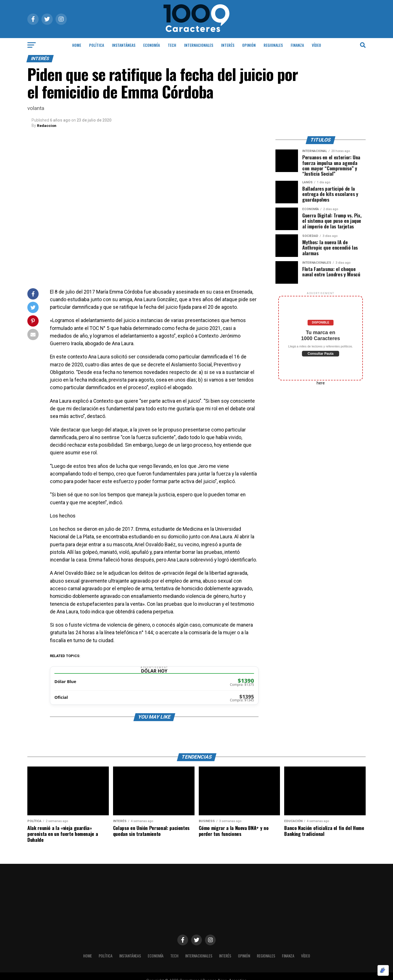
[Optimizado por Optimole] (383, 970)
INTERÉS (228, 45)
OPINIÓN (249, 45)
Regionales (273, 45)
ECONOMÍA (152, 45)
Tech (172, 45)
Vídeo (316, 45)
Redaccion (47, 125)
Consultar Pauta (321, 353)
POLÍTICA (97, 45)
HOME (77, 45)
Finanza (297, 45)
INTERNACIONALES (199, 45)
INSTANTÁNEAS (124, 45)
